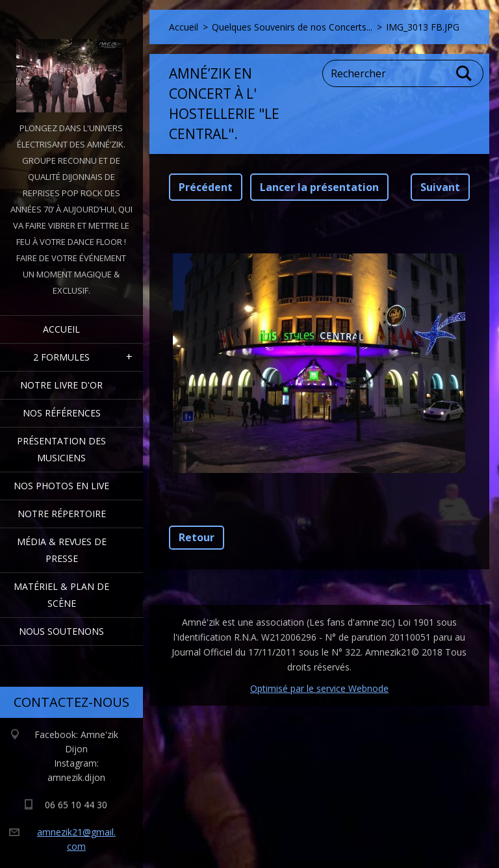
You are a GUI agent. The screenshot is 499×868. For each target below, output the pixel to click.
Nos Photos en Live (61, 486)
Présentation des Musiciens (61, 449)
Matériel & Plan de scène (61, 595)
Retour (197, 537)
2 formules (61, 357)
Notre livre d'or (61, 385)
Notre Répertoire (62, 514)
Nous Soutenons (61, 631)
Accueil (61, 329)
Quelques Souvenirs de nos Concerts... (292, 27)
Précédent (206, 187)
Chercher (465, 73)
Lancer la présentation (319, 187)
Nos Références (62, 413)
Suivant (440, 187)
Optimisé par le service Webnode (319, 688)
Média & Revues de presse (62, 550)
